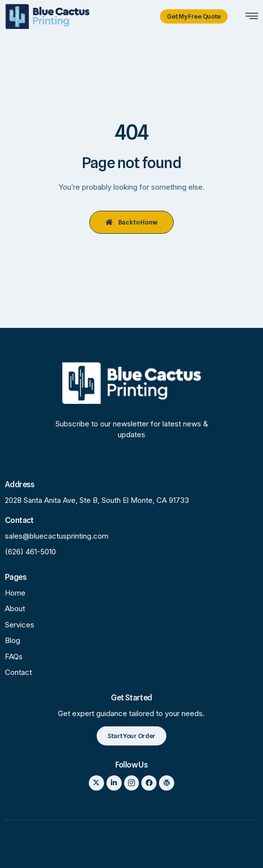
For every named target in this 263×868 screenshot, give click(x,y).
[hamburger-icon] (251, 17)
